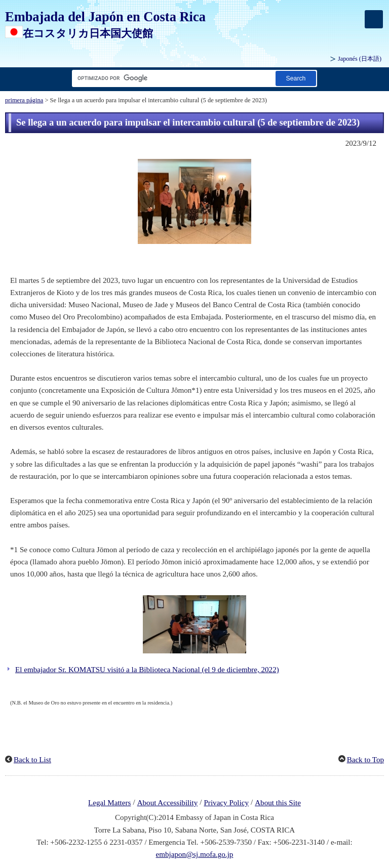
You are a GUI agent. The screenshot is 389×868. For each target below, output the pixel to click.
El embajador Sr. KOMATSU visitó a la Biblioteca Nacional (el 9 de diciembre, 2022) (147, 670)
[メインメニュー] (374, 19)
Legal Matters (109, 803)
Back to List (32, 760)
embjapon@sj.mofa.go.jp (195, 854)
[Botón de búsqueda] (296, 78)
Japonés (360, 59)
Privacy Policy (226, 803)
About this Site (278, 803)
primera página (24, 100)
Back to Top (365, 760)
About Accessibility (168, 803)
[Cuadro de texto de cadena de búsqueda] (172, 78)
